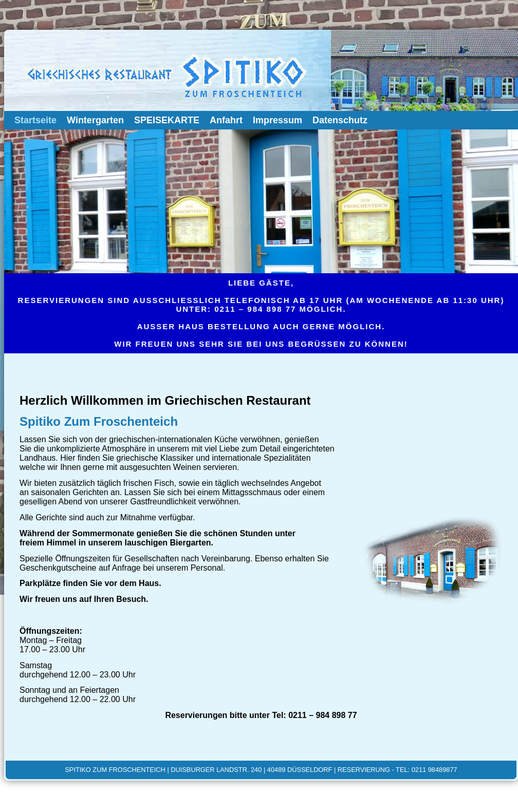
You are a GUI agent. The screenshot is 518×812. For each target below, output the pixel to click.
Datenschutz (340, 120)
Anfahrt (226, 120)
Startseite (35, 120)
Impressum (277, 120)
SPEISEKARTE (167, 120)
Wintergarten (95, 120)
